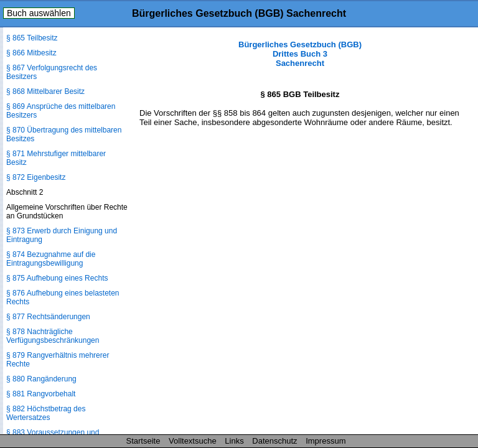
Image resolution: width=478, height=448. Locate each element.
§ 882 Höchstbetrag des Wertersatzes (46, 413)
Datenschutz (274, 441)
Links (234, 441)
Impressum (326, 441)
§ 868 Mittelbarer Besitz (45, 91)
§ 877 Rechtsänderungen (48, 317)
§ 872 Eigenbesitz (36, 177)
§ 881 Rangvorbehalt (41, 394)
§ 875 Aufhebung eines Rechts (57, 278)
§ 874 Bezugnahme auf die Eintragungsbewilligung (51, 259)
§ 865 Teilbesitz (32, 38)
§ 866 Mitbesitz (31, 53)
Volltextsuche (193, 441)
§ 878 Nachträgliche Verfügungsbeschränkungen (53, 336)
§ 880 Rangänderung (41, 379)
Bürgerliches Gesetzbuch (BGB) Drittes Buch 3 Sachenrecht (300, 54)
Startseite (143, 441)
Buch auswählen (39, 13)
